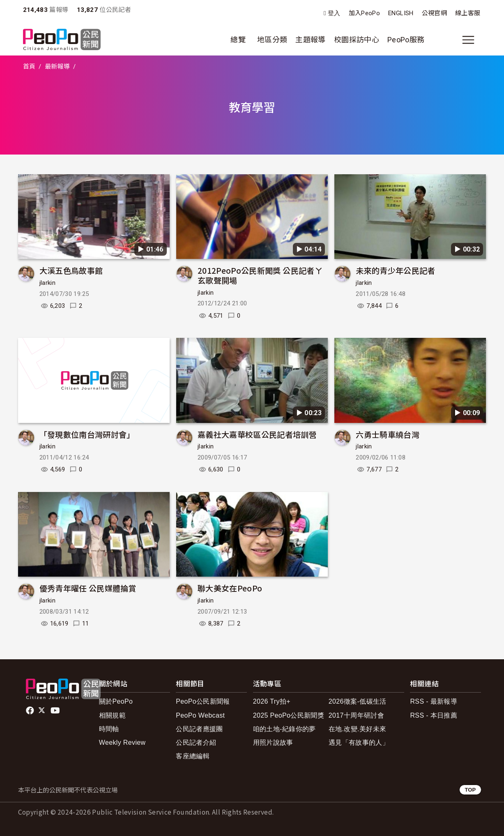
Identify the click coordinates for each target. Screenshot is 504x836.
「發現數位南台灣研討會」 (87, 434)
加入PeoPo (365, 13)
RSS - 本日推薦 (434, 715)
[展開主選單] (468, 40)
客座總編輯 (193, 756)
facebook (31, 711)
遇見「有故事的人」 (359, 742)
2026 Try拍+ (272, 701)
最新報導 (57, 67)
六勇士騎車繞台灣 (388, 434)
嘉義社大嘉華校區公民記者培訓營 (257, 434)
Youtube (56, 711)
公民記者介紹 (196, 742)
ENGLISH (401, 13)
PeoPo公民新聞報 (203, 701)
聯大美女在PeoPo (230, 588)
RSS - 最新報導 (434, 701)
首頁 (29, 67)
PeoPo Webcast (200, 715)
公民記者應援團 (199, 729)
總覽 (238, 40)
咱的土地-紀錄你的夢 (284, 729)
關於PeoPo (116, 701)
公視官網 (434, 13)
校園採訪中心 (357, 40)
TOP (470, 790)
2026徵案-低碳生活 (358, 701)
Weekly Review (122, 742)
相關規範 (112, 715)
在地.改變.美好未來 (358, 729)
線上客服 (468, 13)
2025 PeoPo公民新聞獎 (289, 715)
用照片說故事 (273, 742)
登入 (334, 13)
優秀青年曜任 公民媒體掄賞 (88, 588)
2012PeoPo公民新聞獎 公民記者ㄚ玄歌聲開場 (260, 275)
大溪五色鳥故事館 (71, 270)
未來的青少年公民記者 (396, 270)
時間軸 (109, 729)
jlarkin (48, 283)
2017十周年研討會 (356, 715)
